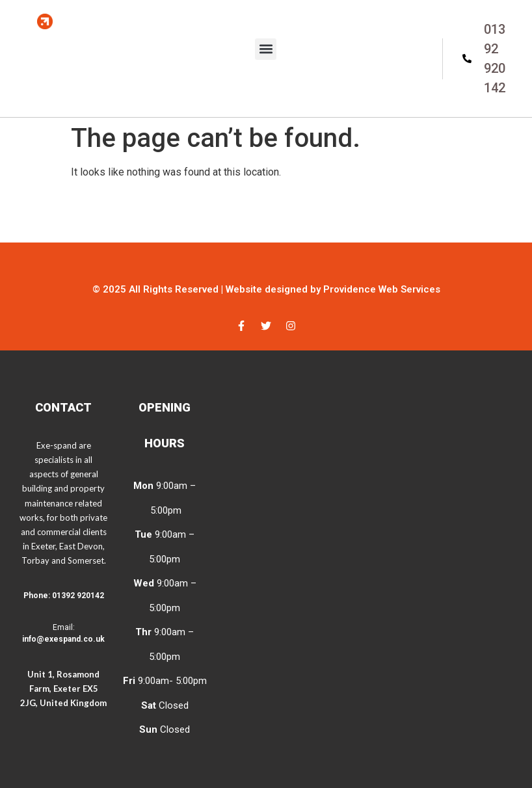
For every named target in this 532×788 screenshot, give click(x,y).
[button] (266, 49)
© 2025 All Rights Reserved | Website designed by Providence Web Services (266, 289)
